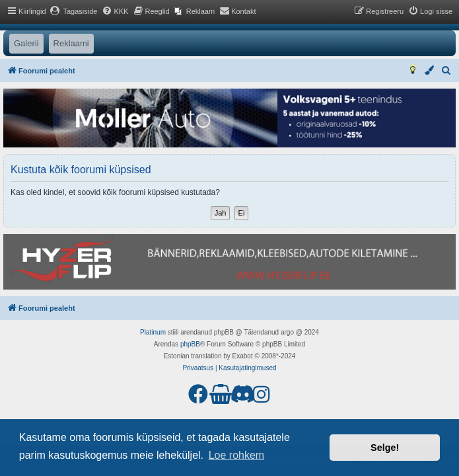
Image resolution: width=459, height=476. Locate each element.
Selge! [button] (385, 448)
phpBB (190, 344)
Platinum (153, 332)
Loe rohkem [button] (237, 455)
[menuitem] (74, 11)
